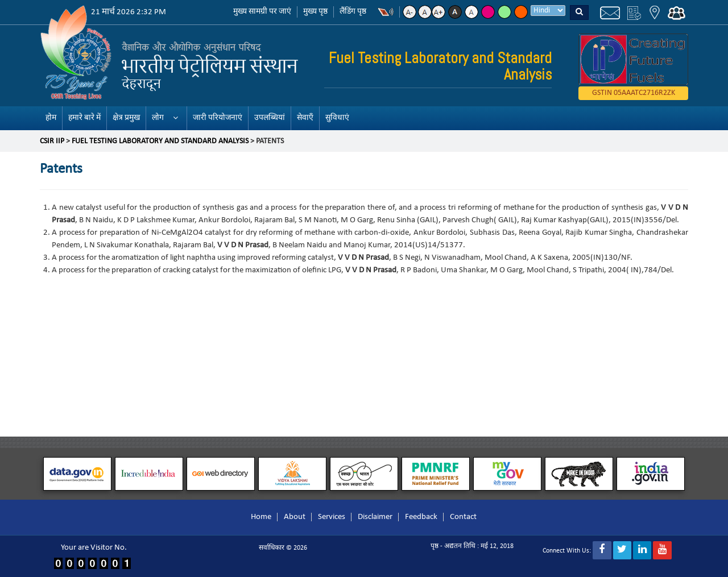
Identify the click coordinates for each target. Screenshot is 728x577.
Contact (463, 517)
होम (51, 118)
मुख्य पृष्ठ (315, 12)
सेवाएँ (305, 118)
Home (261, 517)
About (295, 517)
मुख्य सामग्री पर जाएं (262, 12)
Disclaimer (375, 517)
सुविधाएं (337, 118)
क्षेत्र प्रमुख (126, 118)
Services (332, 517)
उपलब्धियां (270, 118)
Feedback (421, 517)
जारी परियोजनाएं (218, 118)
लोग (158, 118)
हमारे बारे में (84, 118)
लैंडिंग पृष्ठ (353, 12)
